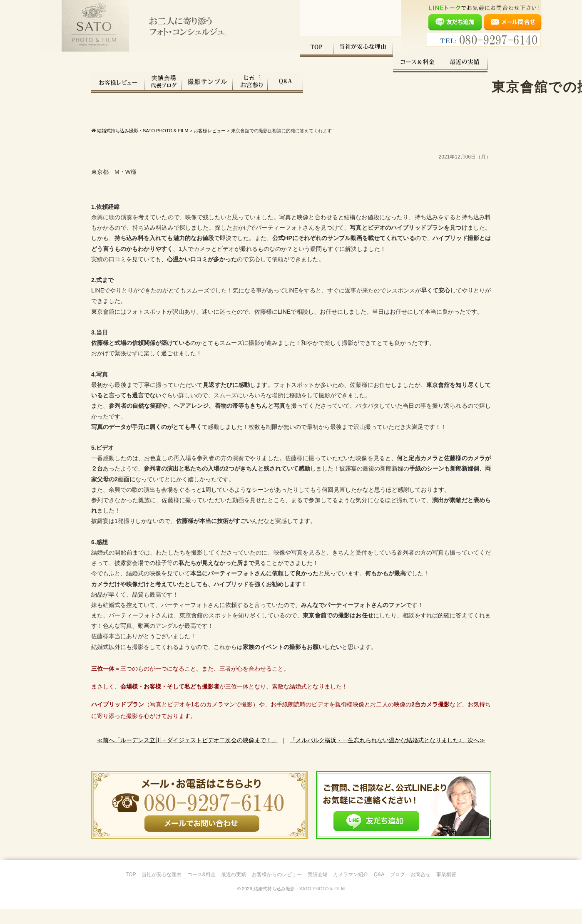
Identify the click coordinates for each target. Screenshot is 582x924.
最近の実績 (256, 62)
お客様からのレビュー (277, 890)
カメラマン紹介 (351, 890)
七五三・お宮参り (438, 62)
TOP (108, 62)
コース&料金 (201, 890)
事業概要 (446, 890)
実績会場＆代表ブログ (351, 62)
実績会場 (318, 890)
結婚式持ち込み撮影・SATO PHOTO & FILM (299, 904)
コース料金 (209, 62)
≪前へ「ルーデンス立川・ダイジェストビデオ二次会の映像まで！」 (187, 756)
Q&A (473, 62)
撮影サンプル (395, 62)
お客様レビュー (306, 62)
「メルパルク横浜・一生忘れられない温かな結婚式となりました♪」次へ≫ (387, 756)
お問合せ (420, 890)
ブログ (398, 890)
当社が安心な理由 (155, 62)
